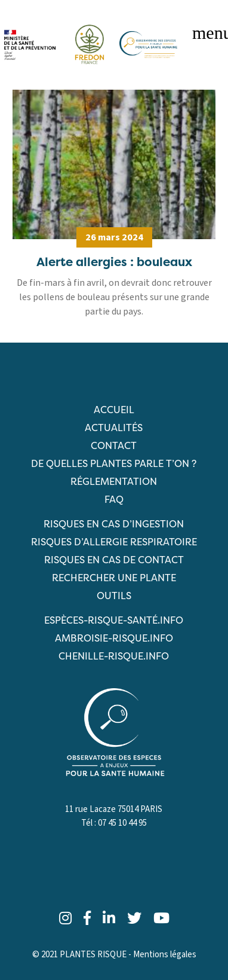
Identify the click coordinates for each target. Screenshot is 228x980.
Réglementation (114, 481)
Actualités (114, 428)
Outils (114, 596)
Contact (114, 445)
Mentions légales (165, 955)
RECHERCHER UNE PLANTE (114, 578)
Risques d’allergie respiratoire (114, 542)
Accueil (114, 410)
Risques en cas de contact (114, 560)
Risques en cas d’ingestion (114, 524)
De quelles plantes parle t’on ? (114, 463)
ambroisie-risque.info (114, 638)
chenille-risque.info (114, 656)
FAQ (114, 499)
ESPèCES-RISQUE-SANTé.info (114, 620)
